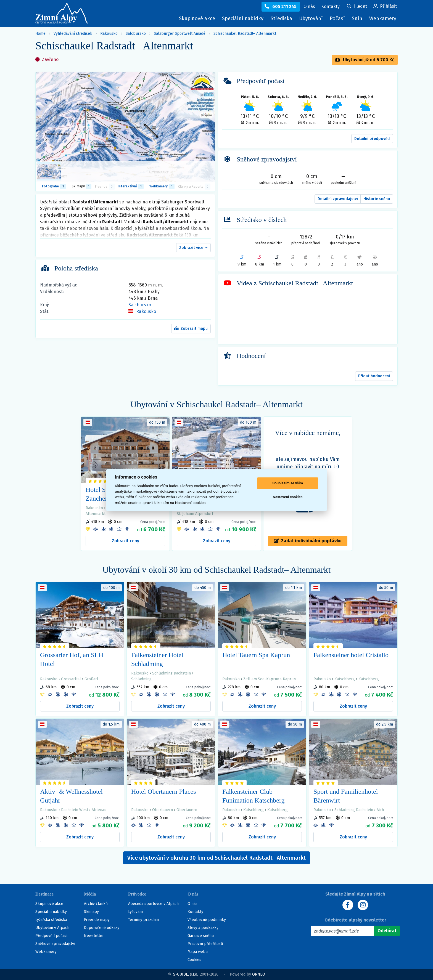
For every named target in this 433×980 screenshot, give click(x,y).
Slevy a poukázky (203, 928)
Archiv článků (96, 904)
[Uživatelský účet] (357, 7)
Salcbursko (136, 34)
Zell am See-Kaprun (261, 679)
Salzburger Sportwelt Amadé (180, 34)
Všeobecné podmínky (207, 920)
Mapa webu (198, 952)
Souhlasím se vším (288, 483)
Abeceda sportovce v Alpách (153, 904)
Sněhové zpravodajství (55, 944)
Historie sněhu (377, 199)
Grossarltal (71, 679)
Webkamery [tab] (162, 187)
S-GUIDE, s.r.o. (186, 974)
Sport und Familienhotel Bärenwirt (346, 796)
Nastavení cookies (288, 497)
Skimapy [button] (81, 187)
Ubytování (312, 20)
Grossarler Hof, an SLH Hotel (72, 659)
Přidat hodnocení (374, 376)
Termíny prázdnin (143, 920)
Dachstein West (75, 810)
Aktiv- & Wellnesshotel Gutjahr (71, 796)
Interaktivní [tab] (131, 187)
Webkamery (383, 18)
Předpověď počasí (51, 936)
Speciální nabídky (243, 18)
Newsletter (94, 936)
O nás (192, 904)
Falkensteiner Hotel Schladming (157, 659)
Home (40, 34)
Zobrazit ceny (126, 541)
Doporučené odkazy (102, 928)
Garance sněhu (201, 936)
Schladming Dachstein (171, 673)
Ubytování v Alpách (52, 928)
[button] (193, 248)
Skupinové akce (197, 18)
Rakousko (109, 34)
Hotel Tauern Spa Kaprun (256, 655)
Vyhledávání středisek (73, 34)
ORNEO (259, 974)
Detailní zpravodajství (338, 199)
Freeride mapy (97, 920)
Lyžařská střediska (51, 920)
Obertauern (163, 810)
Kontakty (195, 912)
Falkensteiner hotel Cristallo (351, 655)
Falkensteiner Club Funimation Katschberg (254, 796)
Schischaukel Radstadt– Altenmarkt (245, 34)
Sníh (358, 20)
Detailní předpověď (372, 139)
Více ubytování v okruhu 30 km (216, 858)
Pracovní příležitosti (205, 944)
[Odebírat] (387, 931)
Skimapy (91, 912)
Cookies (194, 960)
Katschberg (345, 679)
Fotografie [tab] (54, 187)
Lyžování (135, 912)
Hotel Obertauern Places (164, 792)
